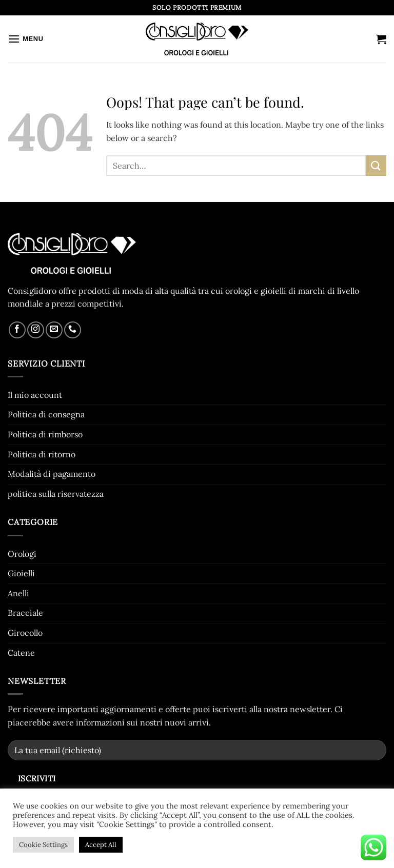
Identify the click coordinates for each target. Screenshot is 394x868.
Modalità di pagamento (52, 474)
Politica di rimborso (45, 434)
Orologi (22, 554)
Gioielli (21, 573)
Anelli (18, 593)
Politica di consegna (46, 414)
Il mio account (35, 395)
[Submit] (376, 165)
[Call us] (73, 330)
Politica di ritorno (42, 454)
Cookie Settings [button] (43, 845)
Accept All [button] (101, 845)
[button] (26, 39)
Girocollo (25, 633)
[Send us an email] (54, 330)
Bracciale (25, 613)
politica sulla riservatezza (56, 494)
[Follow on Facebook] (17, 330)
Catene (21, 653)
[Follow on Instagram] (36, 330)
